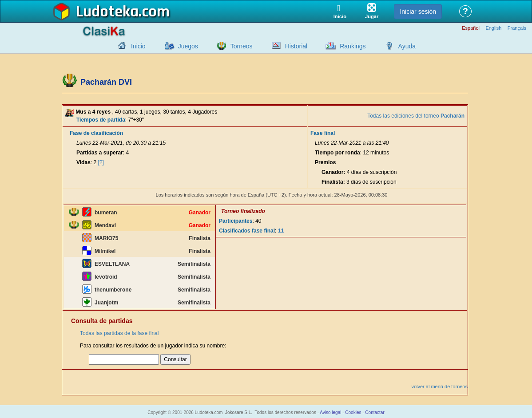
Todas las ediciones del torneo (416, 116)
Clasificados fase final (247, 231)
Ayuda (407, 46)
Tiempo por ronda (337, 153)
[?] (101, 162)
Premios (325, 162)
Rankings (353, 46)
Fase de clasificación (96, 133)
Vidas (83, 162)
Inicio (138, 46)
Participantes (236, 221)
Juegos (188, 46)
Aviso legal (330, 412)
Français (517, 28)
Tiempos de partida (101, 120)
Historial (296, 46)
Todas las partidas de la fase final (119, 333)
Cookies (353, 412)
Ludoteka (107, 12)
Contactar (375, 412)
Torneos (242, 46)
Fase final (323, 133)
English (493, 28)
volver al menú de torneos (439, 386)
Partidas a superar (100, 153)
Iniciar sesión (418, 12)
